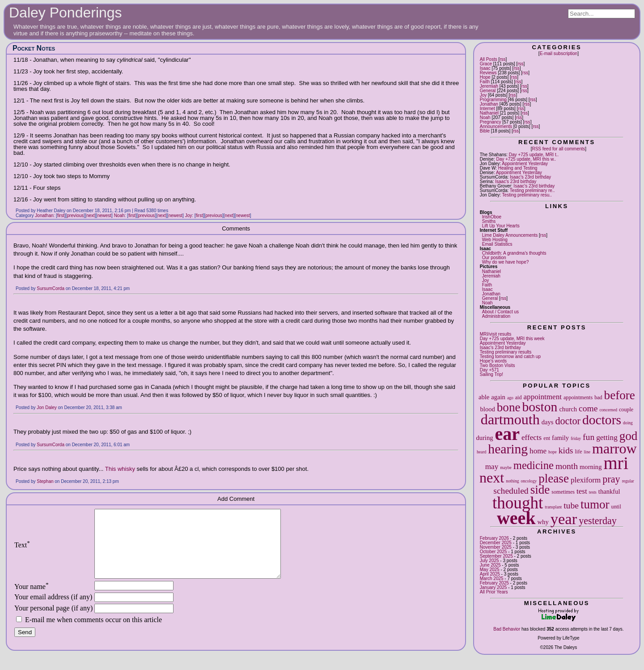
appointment (543, 397)
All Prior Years (494, 592)
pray (611, 479)
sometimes (563, 492)
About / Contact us (500, 312)
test (582, 491)
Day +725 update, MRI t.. (534, 155)
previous (76, 216)
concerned (608, 410)
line (587, 452)
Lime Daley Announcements (510, 235)
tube (571, 506)
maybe (506, 467)
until (616, 507)
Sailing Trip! (491, 374)
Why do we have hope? (506, 262)
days (548, 422)
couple (626, 410)
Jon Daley (47, 408)
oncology (529, 481)
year (564, 519)
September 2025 (496, 556)
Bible (485, 131)
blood (488, 409)
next (492, 478)
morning (591, 467)
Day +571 (489, 370)
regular (628, 481)
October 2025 (494, 552)
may (492, 467)
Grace (486, 64)
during (484, 438)
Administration (496, 316)
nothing (512, 481)
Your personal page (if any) (53, 621)
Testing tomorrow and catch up (510, 356)
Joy (483, 95)
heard (481, 452)
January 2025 (494, 587)
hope (553, 452)
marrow (614, 448)
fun (589, 437)
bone (509, 407)
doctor (568, 421)
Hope (485, 77)
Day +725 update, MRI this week (512, 339)
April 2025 (490, 574)
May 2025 (490, 570)
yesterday (598, 521)
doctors (602, 420)
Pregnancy (491, 122)
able (484, 397)
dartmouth (510, 419)
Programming (493, 100)
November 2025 (496, 547)
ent (547, 438)
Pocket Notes (34, 48)
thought (518, 503)
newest (104, 216)
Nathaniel (489, 113)
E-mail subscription (559, 53)
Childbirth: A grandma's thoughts (514, 253)
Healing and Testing (518, 168)
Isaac (485, 68)
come (588, 408)
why (543, 522)
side (540, 490)
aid (519, 397)
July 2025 (489, 561)
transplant (553, 507)
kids (566, 450)
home (538, 451)
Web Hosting (495, 240)
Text (22, 552)
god (629, 436)
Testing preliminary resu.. (527, 195)
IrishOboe (492, 217)
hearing (508, 449)
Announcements (496, 126)
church (568, 409)
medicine (534, 465)
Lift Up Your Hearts (501, 226)
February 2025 (494, 583)
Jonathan (489, 104)
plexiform (586, 480)
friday (576, 438)
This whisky (120, 469)
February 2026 (494, 538)
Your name (32, 600)
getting (607, 437)
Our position (494, 258)
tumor (595, 504)
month (567, 466)
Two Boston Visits (498, 365)
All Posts (489, 59)
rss (502, 59)
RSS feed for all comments (558, 149)
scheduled (511, 491)
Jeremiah (489, 86)
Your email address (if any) (53, 610)
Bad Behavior (507, 629)
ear (508, 434)
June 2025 (490, 565)
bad (598, 397)
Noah (485, 117)
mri (616, 463)
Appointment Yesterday (525, 164)
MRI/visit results (496, 334)
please (554, 478)
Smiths (489, 221)
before (620, 395)
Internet (487, 109)
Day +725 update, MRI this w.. (526, 159)
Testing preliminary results (506, 352)
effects (532, 437)
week (516, 518)
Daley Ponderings (66, 13)
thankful (609, 491)
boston (540, 407)
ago (510, 398)
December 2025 (496, 543)
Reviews (488, 73)
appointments (578, 397)
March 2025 (492, 578)
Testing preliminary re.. (532, 190)
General (488, 91)
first (61, 216)
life (578, 452)
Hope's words (493, 361)
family (560, 438)
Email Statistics (497, 244)
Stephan (45, 481)
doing (628, 423)
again (498, 397)
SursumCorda (51, 288)
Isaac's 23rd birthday (530, 177)
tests (593, 492)
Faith (485, 82)
